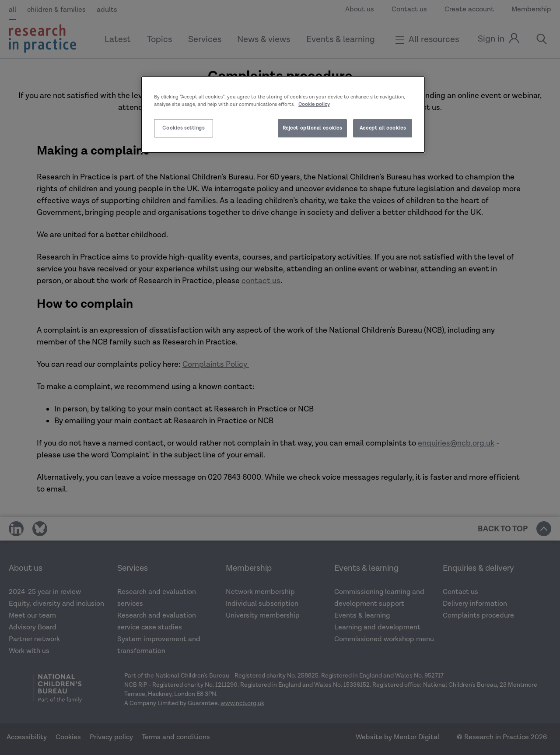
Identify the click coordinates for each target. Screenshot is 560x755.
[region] (283, 114)
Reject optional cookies (312, 128)
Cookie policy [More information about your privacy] (314, 104)
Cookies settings (183, 128)
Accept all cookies (383, 128)
